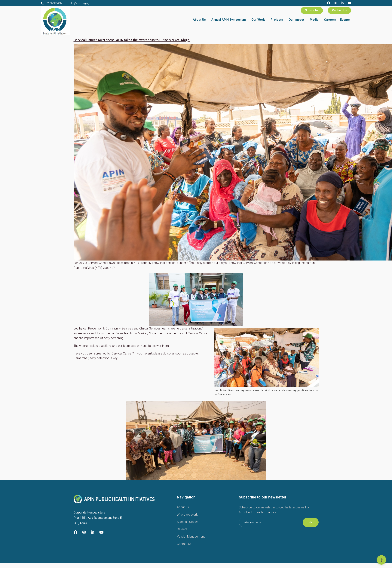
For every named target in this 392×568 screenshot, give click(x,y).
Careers (330, 20)
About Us (199, 20)
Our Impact (296, 20)
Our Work (258, 20)
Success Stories (188, 522)
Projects (277, 20)
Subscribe (312, 10)
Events (345, 20)
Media (314, 20)
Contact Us (339, 10)
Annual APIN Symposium (229, 20)
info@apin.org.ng (79, 3)
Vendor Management (191, 537)
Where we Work (187, 515)
